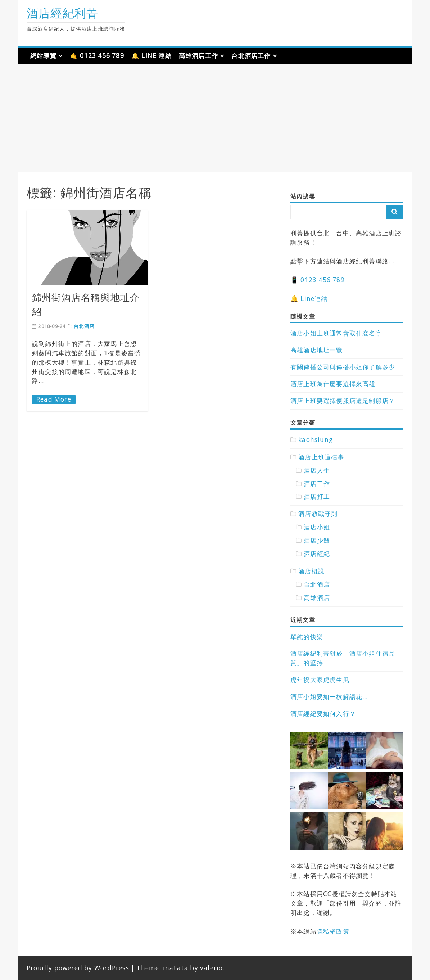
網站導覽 (43, 56)
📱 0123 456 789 (318, 280)
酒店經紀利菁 (62, 13)
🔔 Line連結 (309, 299)
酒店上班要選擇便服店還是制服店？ (343, 401)
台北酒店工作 (251, 56)
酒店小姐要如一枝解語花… (329, 697)
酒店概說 (311, 571)
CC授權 (334, 894)
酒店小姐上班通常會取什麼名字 (336, 333)
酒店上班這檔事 (321, 457)
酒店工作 (317, 484)
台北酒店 (84, 326)
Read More (54, 399)
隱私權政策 (333, 931)
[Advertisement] (215, 118)
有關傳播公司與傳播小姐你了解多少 (343, 367)
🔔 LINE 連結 (151, 56)
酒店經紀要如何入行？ (323, 713)
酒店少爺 (317, 540)
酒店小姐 (317, 527)
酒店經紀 (317, 554)
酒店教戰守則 (318, 514)
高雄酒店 (317, 598)
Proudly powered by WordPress (78, 968)
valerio (211, 968)
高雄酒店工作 (198, 56)
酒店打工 (317, 496)
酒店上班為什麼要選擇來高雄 (333, 384)
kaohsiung (316, 440)
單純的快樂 (307, 637)
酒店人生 (317, 470)
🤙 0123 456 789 (97, 56)
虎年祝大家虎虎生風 (320, 680)
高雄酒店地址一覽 (317, 350)
